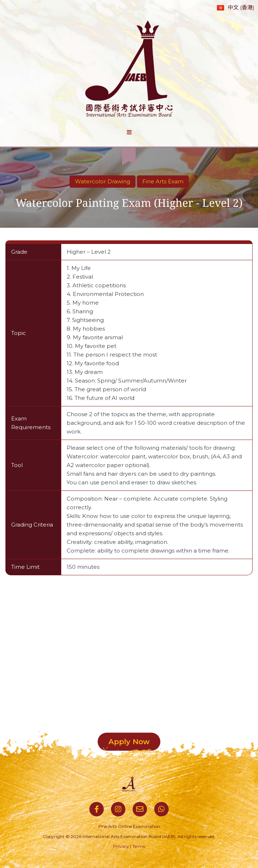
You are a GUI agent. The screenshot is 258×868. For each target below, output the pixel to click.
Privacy (121, 846)
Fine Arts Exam (163, 181)
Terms (139, 846)
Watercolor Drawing (103, 181)
